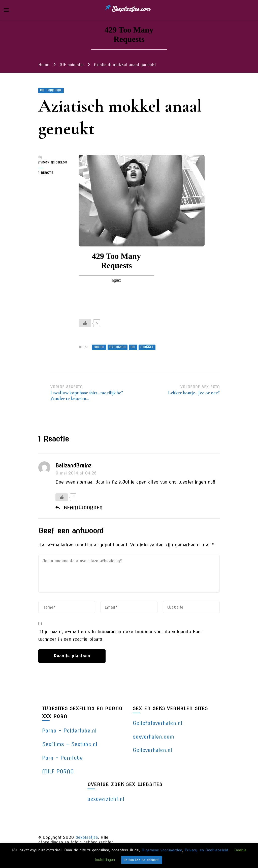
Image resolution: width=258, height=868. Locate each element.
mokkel (147, 347)
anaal (99, 347)
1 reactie (54, 173)
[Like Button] (85, 323)
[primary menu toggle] (6, 10)
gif (133, 347)
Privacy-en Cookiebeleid (206, 850)
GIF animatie (51, 90)
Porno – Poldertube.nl (69, 731)
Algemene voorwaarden (162, 850)
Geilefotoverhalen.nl (157, 723)
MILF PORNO (58, 772)
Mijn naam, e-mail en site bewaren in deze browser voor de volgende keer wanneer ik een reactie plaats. (120, 635)
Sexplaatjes (87, 837)
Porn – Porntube (62, 758)
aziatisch (118, 347)
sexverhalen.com (153, 737)
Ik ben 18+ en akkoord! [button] (142, 860)
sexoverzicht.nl (106, 799)
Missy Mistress (53, 162)
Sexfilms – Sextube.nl (70, 744)
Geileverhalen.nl (152, 750)
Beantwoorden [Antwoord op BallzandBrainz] (83, 508)
